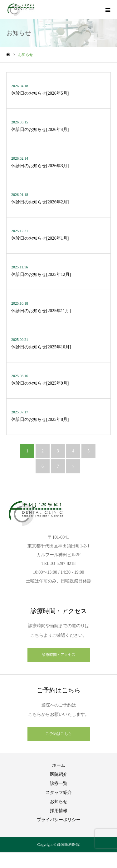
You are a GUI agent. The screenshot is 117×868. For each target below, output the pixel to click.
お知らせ (59, 802)
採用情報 (59, 811)
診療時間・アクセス (59, 655)
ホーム (59, 765)
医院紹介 (59, 774)
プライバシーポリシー (59, 820)
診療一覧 (59, 783)
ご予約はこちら (59, 734)
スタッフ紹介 (59, 793)
